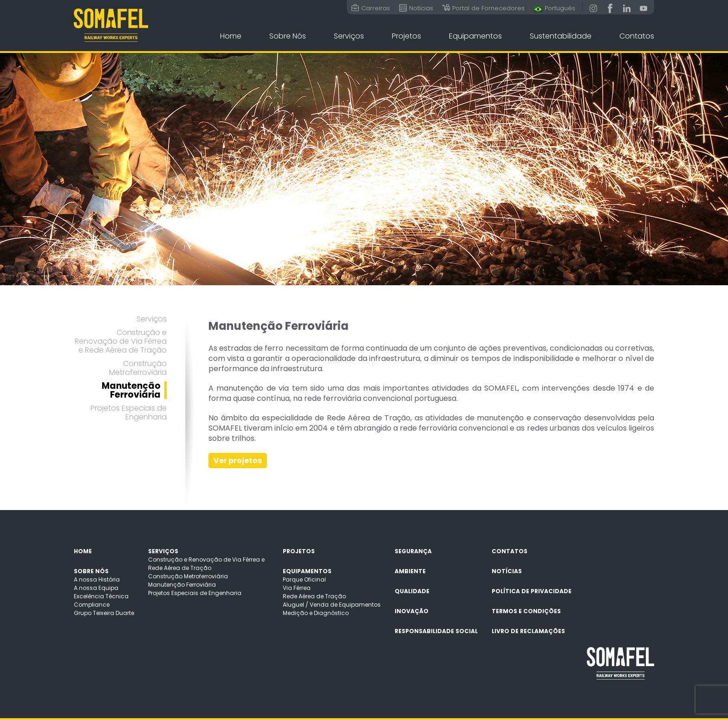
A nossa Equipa (96, 588)
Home (231, 36)
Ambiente (410, 571)
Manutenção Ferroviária (131, 390)
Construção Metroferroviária (138, 368)
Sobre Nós (288, 36)
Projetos (406, 36)
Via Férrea (297, 588)
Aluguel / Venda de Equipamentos (332, 605)
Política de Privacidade (532, 591)
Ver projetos (238, 461)
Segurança (413, 551)
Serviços (349, 36)
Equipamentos (475, 36)
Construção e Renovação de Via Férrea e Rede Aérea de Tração (121, 341)
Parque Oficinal (304, 579)
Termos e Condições (526, 611)
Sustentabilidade (561, 36)
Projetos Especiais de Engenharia (129, 412)
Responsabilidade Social (436, 631)
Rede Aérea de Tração (314, 596)
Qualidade (412, 591)
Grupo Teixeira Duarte (104, 613)
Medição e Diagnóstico (316, 613)
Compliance (92, 605)
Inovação (412, 611)
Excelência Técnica (101, 596)
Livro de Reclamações (528, 631)
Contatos (637, 36)
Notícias (507, 571)
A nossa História (97, 579)
